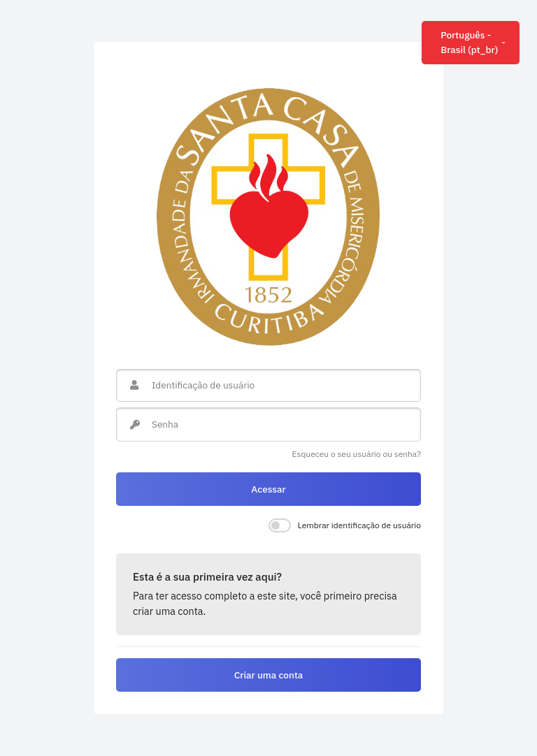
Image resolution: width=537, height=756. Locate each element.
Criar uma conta (269, 675)
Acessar (268, 489)
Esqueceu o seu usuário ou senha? (357, 454)
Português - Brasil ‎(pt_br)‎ (469, 42)
